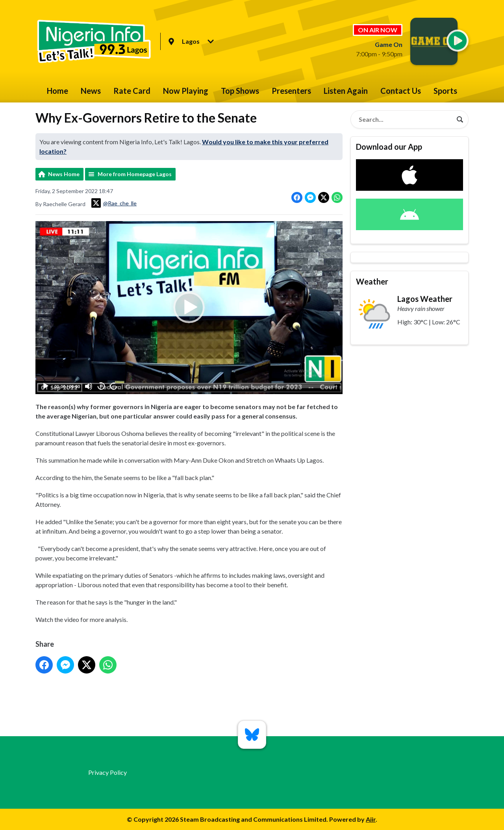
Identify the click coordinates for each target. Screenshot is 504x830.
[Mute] (89, 386)
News (91, 91)
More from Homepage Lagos (135, 174)
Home (57, 91)
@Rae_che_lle (114, 203)
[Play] (46, 386)
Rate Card (132, 91)
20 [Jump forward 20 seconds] (114, 386)
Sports (445, 91)
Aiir (371, 819)
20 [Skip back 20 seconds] (101, 386)
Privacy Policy (107, 772)
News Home (64, 174)
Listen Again (346, 91)
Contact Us (401, 91)
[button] (189, 308)
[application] (189, 308)
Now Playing (186, 91)
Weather (372, 281)
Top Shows (240, 91)
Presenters (291, 91)
